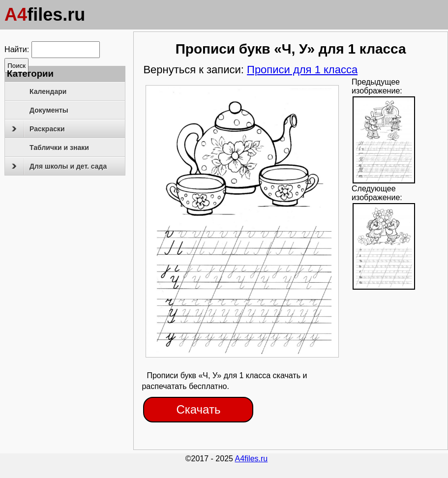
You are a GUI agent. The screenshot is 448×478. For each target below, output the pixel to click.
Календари (48, 91)
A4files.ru (252, 459)
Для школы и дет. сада (59, 166)
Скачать (198, 409)
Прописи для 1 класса (302, 70)
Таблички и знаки (59, 148)
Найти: (17, 49)
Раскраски (38, 129)
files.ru (45, 15)
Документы (49, 110)
